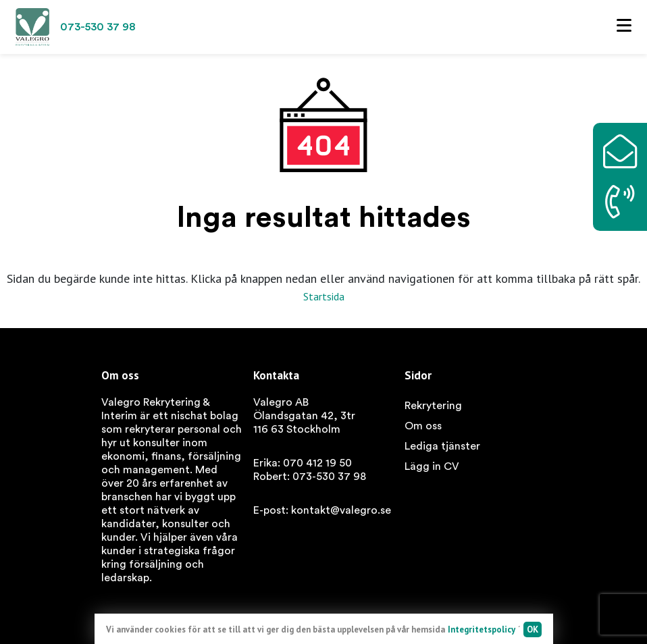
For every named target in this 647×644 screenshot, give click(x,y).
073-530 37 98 (329, 477)
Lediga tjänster (442, 446)
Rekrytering (433, 406)
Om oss (423, 426)
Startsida (324, 296)
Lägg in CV (432, 466)
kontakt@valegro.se (341, 510)
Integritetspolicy (482, 629)
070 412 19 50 (317, 463)
